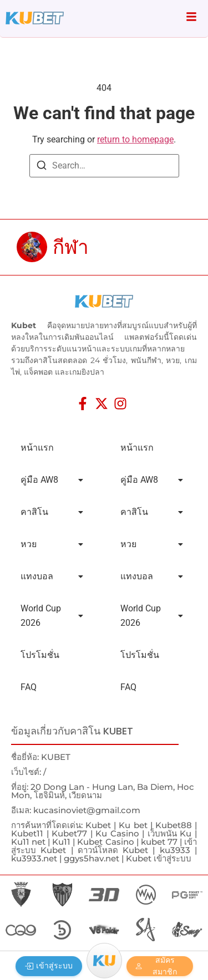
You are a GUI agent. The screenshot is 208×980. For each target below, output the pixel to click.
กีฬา (71, 247)
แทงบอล (52, 576)
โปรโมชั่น (40, 655)
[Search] (42, 167)
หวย (52, 544)
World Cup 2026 (52, 616)
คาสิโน (52, 512)
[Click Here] (191, 19)
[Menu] (104, 961)
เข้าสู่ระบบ (49, 966)
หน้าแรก (37, 448)
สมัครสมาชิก (156, 966)
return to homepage (135, 139)
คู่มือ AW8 (52, 480)
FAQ (29, 687)
